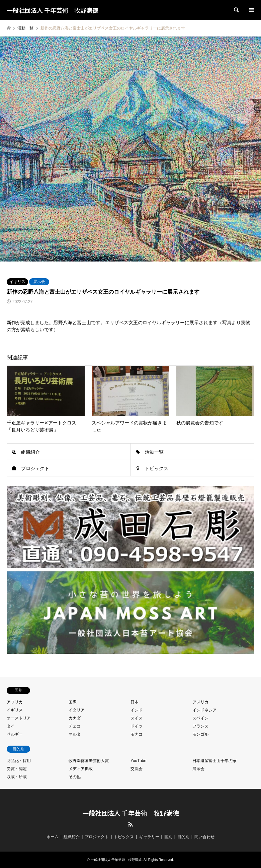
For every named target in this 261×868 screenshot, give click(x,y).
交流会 (137, 769)
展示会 (39, 282)
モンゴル (200, 734)
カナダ (75, 718)
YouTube (138, 761)
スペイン (200, 718)
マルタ (75, 734)
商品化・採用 (19, 761)
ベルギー (15, 734)
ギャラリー (149, 837)
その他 (75, 777)
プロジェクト (35, 468)
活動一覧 (154, 452)
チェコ (75, 726)
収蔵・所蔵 (17, 777)
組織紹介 (30, 452)
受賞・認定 (17, 769)
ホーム (53, 837)
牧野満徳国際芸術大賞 (89, 761)
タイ (11, 726)
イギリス (17, 282)
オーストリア (19, 718)
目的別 (183, 837)
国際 (73, 702)
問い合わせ (204, 837)
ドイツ (137, 726)
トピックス (157, 468)
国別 (168, 837)
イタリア (77, 710)
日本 (135, 702)
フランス (200, 726)
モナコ (137, 734)
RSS (130, 824)
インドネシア (204, 710)
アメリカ (200, 702)
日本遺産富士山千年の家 (214, 761)
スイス (137, 718)
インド (137, 710)
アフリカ (15, 702)
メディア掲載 (81, 769)
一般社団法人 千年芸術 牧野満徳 (131, 813)
